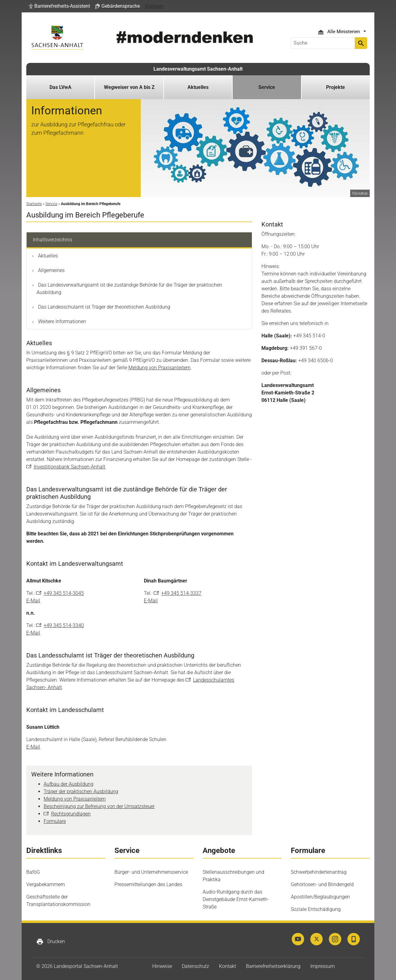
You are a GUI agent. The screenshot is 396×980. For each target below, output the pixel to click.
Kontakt (228, 966)
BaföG (33, 872)
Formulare (55, 821)
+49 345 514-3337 (181, 593)
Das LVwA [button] (60, 87)
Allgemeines (51, 270)
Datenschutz (196, 966)
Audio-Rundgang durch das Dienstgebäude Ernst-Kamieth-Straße (236, 899)
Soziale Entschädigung (316, 909)
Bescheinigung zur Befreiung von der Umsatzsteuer (99, 806)
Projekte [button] (336, 87)
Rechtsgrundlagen (71, 814)
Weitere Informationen (61, 321)
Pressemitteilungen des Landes (148, 884)
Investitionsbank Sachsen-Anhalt (69, 467)
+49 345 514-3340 (64, 625)
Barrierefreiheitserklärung (273, 966)
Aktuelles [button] (198, 87)
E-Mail (33, 601)
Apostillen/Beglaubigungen (320, 897)
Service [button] (267, 87)
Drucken (51, 942)
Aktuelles (47, 256)
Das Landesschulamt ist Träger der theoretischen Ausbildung (103, 307)
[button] (59, 6)
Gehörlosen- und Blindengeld (322, 884)
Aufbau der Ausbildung (69, 784)
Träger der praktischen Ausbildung (81, 791)
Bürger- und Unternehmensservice (151, 872)
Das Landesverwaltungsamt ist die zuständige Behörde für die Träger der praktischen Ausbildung (129, 289)
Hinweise (162, 966)
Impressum (323, 966)
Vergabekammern (46, 884)
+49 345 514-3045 (64, 593)
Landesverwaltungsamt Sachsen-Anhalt (198, 69)
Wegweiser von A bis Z (129, 87)
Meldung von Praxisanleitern (159, 368)
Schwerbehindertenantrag (319, 872)
